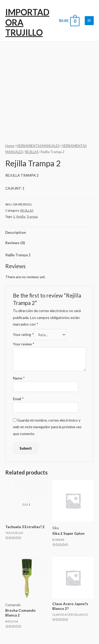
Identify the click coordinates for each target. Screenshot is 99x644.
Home (10, 146)
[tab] (49, 232)
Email (18, 399)
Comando (13, 605)
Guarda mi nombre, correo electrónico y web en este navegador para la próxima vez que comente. (47, 427)
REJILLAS (32, 152)
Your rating (23, 335)
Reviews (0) (15, 243)
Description (16, 232)
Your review (24, 344)
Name (19, 378)
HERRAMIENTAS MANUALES (38, 146)
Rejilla (21, 216)
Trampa (32, 216)
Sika (56, 528)
